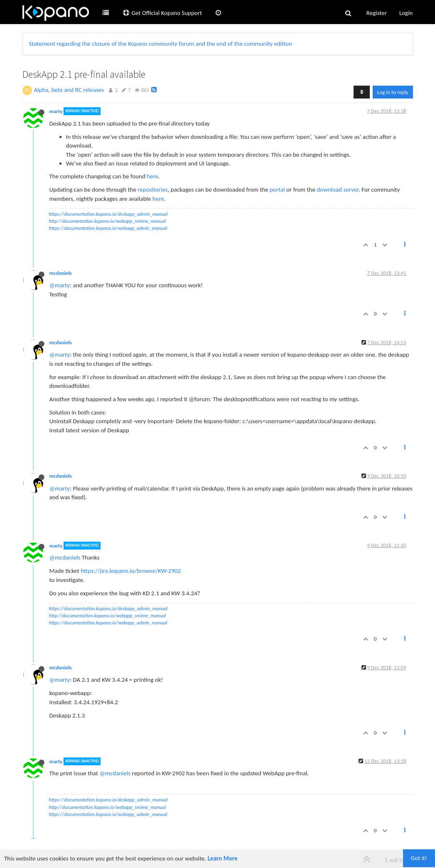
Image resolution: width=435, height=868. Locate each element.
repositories (152, 190)
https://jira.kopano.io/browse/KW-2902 (131, 571)
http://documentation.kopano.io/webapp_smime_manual (108, 221)
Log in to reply (393, 92)
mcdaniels (61, 273)
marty (56, 111)
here (152, 176)
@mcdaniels (65, 557)
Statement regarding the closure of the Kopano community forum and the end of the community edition (161, 44)
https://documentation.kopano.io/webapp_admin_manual (108, 228)
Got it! (419, 858)
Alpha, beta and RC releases (69, 90)
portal (277, 190)
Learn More (223, 858)
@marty (60, 285)
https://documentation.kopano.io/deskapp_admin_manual (108, 214)
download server (338, 190)
